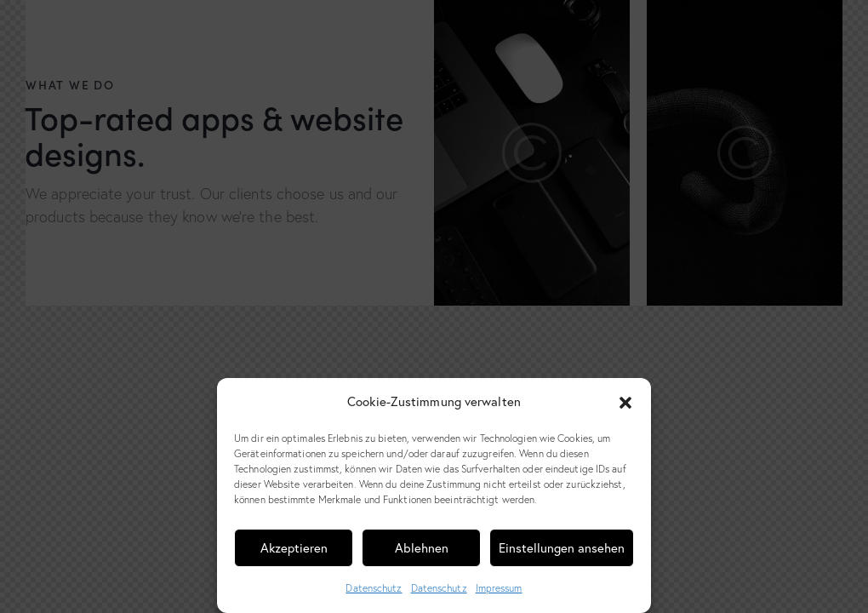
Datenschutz (374, 588)
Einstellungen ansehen (562, 548)
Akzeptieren (294, 548)
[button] (625, 403)
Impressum (499, 588)
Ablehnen (422, 548)
